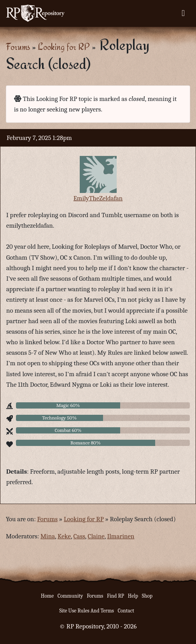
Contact (126, 611)
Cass (79, 536)
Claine (96, 536)
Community (70, 596)
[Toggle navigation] (183, 13)
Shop (147, 596)
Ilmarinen (121, 536)
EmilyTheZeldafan (98, 198)
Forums (18, 47)
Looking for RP (64, 47)
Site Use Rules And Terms (87, 611)
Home (47, 596)
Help (133, 596)
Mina (48, 536)
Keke (64, 536)
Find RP (115, 596)
